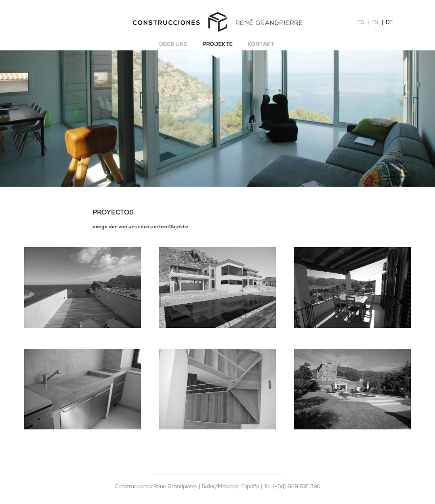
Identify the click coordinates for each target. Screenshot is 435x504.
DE (389, 23)
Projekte (218, 45)
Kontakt (261, 45)
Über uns (173, 45)
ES (360, 23)
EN (375, 23)
